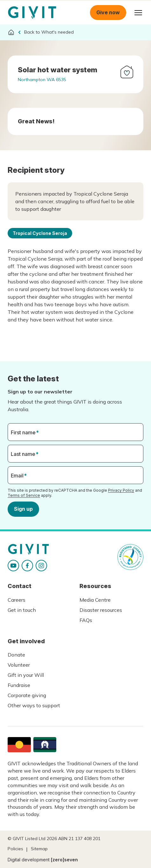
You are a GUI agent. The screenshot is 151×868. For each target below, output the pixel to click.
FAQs (86, 620)
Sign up (23, 509)
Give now (108, 12)
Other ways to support (34, 705)
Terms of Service (24, 495)
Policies (15, 849)
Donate (16, 655)
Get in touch (22, 610)
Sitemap (39, 849)
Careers (17, 600)
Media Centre (95, 600)
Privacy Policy (121, 490)
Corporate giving (27, 695)
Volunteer (19, 665)
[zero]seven (64, 860)
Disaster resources (101, 610)
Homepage (32, 13)
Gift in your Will (26, 675)
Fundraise (19, 685)
